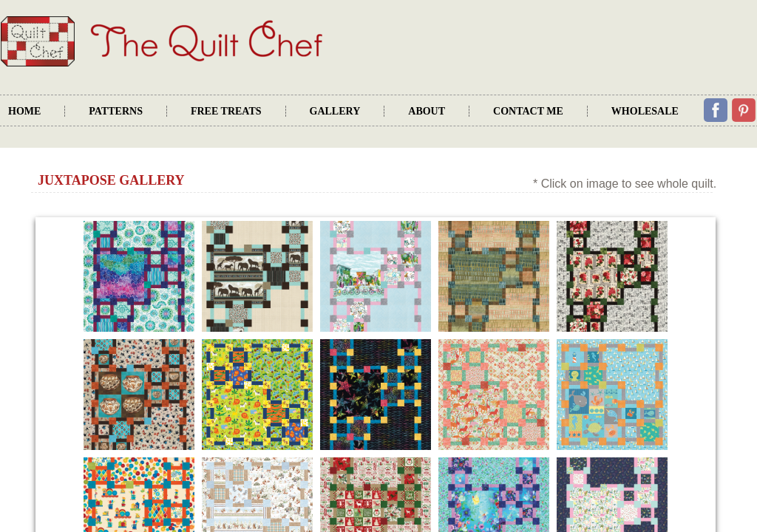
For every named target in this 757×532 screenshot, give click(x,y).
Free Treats (226, 111)
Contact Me (528, 111)
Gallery (335, 111)
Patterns (116, 111)
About (427, 111)
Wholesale (645, 111)
